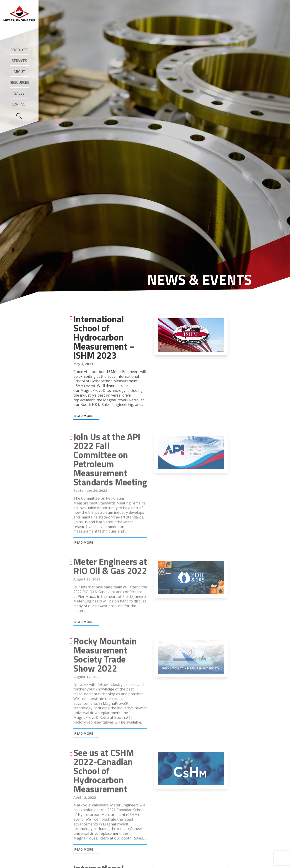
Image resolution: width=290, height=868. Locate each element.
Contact (19, 104)
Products (19, 50)
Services (19, 61)
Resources (19, 82)
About (19, 71)
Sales (19, 93)
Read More (84, 416)
